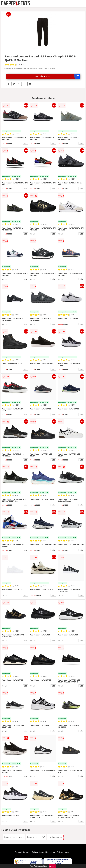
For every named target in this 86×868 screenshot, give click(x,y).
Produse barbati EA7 (36, 837)
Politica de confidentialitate (44, 852)
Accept (52, 866)
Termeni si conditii (23, 852)
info (25, 143)
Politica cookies (64, 852)
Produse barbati (55, 837)
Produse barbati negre (14, 837)
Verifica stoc (58, 76)
